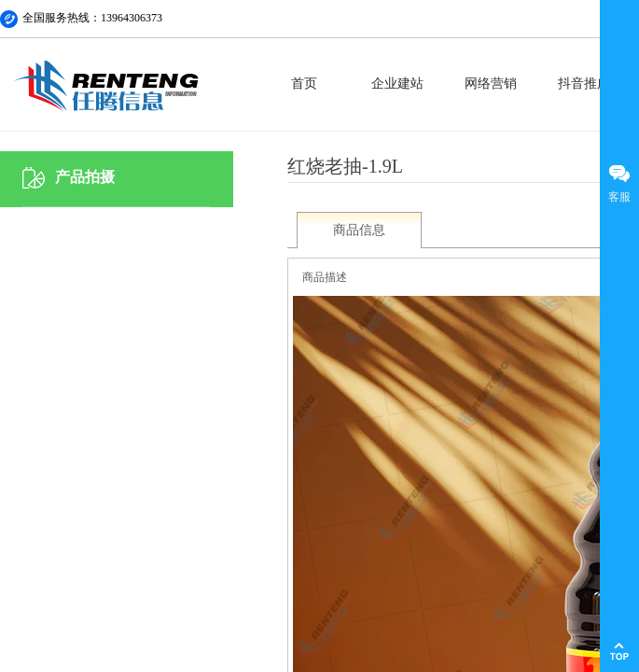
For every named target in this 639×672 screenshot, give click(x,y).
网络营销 (491, 84)
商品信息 (359, 230)
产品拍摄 (85, 177)
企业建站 (397, 84)
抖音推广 (584, 84)
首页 (304, 84)
